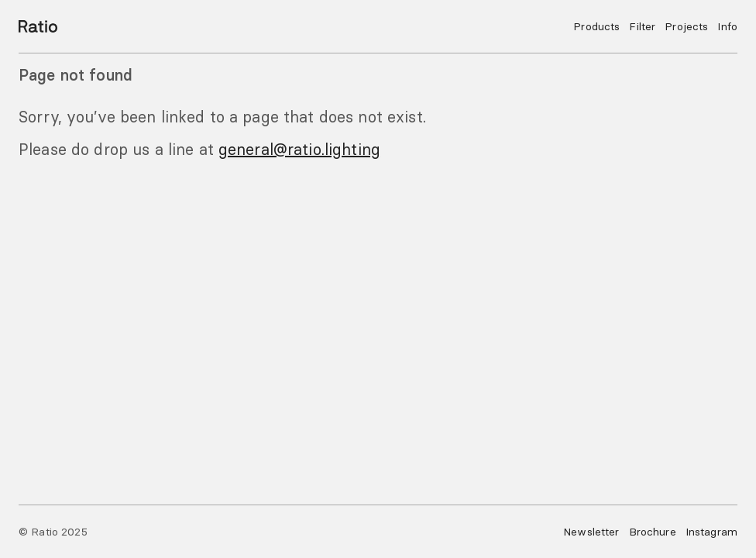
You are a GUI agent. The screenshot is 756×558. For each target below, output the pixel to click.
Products (596, 26)
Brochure (653, 532)
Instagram (711, 532)
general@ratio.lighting (299, 149)
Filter (642, 26)
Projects (686, 26)
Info (727, 26)
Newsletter (591, 532)
